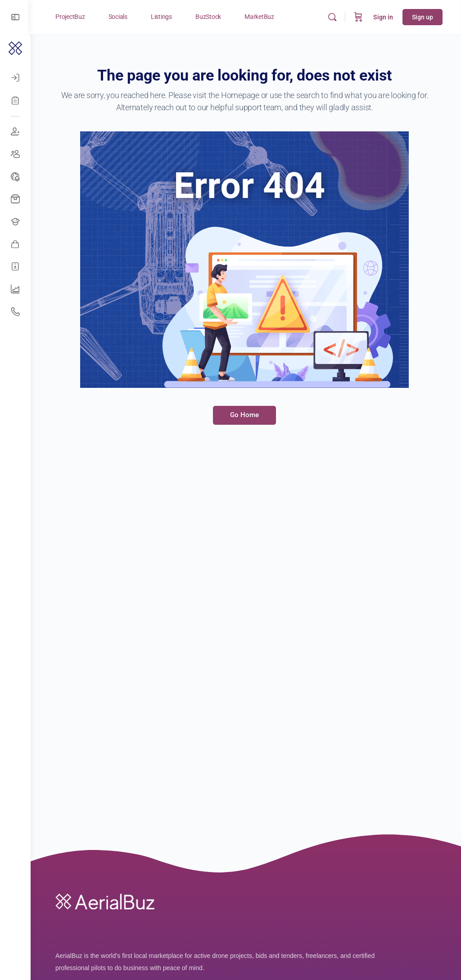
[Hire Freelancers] (15, 267)
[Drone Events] (15, 177)
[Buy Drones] (15, 199)
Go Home (246, 415)
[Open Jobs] (15, 222)
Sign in (384, 17)
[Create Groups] (15, 154)
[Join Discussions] (15, 132)
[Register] (15, 100)
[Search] (333, 17)
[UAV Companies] (15, 289)
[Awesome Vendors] (15, 244)
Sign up (423, 17)
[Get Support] (15, 312)
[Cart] (359, 17)
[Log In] (15, 78)
